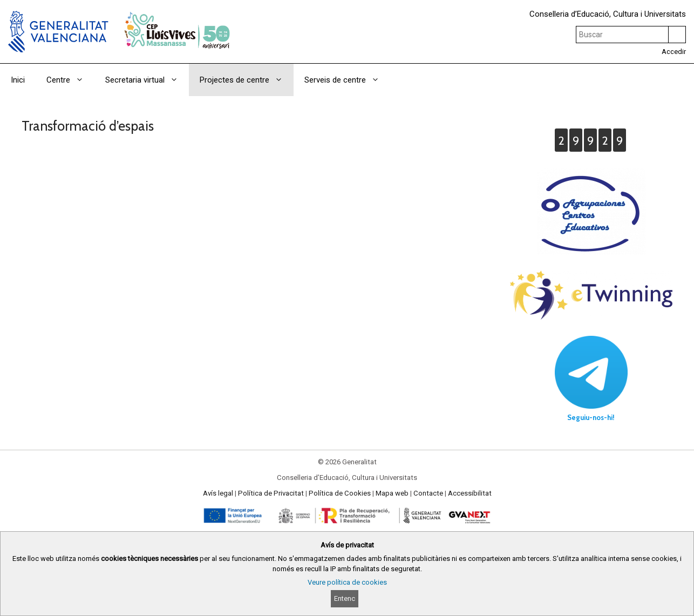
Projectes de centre (247, 80)
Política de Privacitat (271, 493)
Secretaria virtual (147, 80)
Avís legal (218, 493)
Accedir (674, 52)
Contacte (428, 493)
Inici (18, 80)
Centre (70, 80)
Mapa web (392, 493)
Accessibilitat (470, 493)
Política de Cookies (340, 493)
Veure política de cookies (347, 582)
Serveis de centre (347, 80)
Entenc (345, 598)
